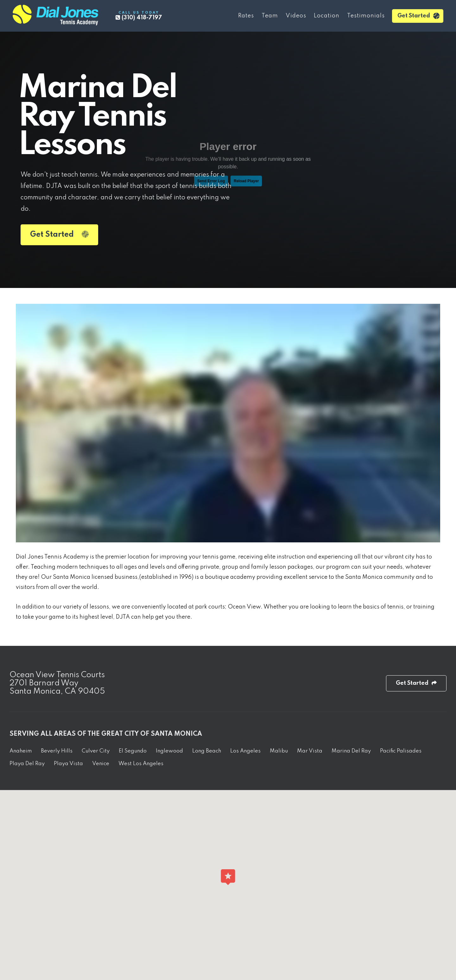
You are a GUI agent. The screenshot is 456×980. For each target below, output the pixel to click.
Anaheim (21, 751)
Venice (101, 764)
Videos (296, 16)
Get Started (418, 16)
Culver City (96, 751)
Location (327, 16)
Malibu (279, 751)
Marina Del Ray (351, 751)
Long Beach (207, 751)
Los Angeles (245, 751)
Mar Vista (310, 751)
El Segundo (133, 751)
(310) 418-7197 (139, 16)
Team (270, 16)
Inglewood (169, 751)
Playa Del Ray (27, 764)
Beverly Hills (57, 751)
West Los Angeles (141, 764)
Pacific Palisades (401, 751)
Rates (246, 16)
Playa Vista (68, 764)
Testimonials (366, 16)
